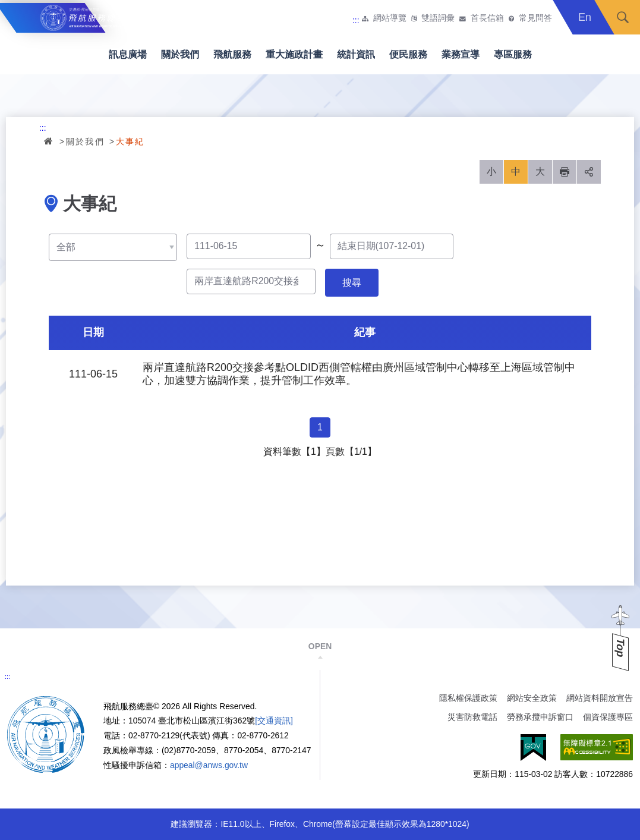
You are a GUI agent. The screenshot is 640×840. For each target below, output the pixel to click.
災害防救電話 (472, 717)
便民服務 (408, 54)
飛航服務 (232, 54)
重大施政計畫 (294, 54)
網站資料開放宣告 (600, 698)
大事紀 (130, 141)
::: (356, 20)
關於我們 (180, 54)
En (585, 17)
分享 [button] (589, 172)
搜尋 (623, 17)
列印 (565, 172)
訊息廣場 (128, 54)
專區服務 (513, 54)
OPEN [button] (320, 646)
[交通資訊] (274, 721)
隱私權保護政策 (468, 698)
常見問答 (535, 18)
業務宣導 (461, 54)
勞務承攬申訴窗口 (540, 717)
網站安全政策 (532, 698)
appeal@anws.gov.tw (209, 765)
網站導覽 (390, 18)
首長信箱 (487, 18)
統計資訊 (356, 54)
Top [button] (620, 648)
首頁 (49, 141)
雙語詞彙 (438, 18)
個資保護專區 (608, 717)
